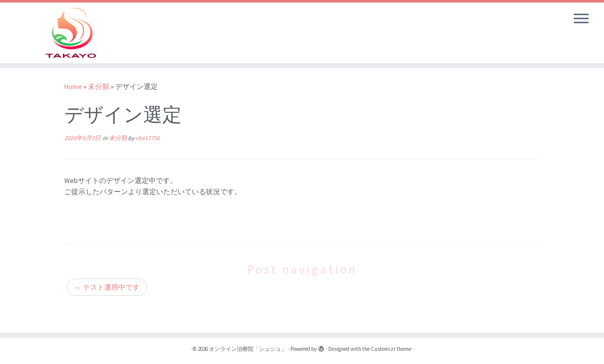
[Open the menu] (581, 19)
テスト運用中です (107, 287)
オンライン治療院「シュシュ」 (248, 349)
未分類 (99, 86)
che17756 (148, 138)
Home (73, 86)
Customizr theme (391, 349)
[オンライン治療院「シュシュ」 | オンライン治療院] (71, 33)
